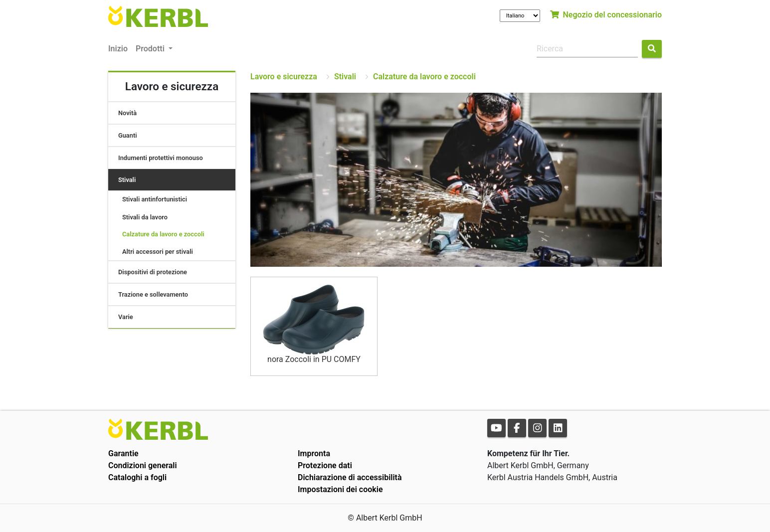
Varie (126, 317)
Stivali (127, 180)
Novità (127, 113)
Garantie (123, 453)
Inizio (118, 49)
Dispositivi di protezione (153, 272)
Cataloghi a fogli (137, 477)
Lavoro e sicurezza (284, 77)
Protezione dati (325, 465)
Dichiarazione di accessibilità (350, 477)
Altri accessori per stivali (158, 252)
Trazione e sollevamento (153, 294)
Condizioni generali (143, 465)
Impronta (314, 453)
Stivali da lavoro (145, 217)
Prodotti (151, 49)
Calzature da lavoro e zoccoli (163, 234)
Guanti (128, 135)
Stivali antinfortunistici (155, 199)
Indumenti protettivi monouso (161, 158)
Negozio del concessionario (606, 15)
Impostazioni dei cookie (340, 489)
